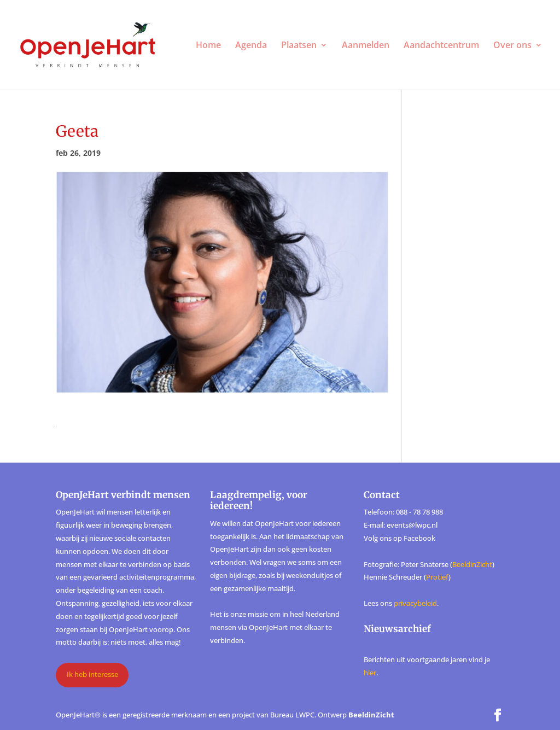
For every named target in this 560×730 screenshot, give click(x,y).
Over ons (512, 46)
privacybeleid (415, 603)
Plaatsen (299, 46)
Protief (437, 577)
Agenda (251, 46)
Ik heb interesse (92, 674)
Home (208, 46)
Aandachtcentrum (441, 46)
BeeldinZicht (472, 564)
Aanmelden (366, 46)
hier (370, 673)
